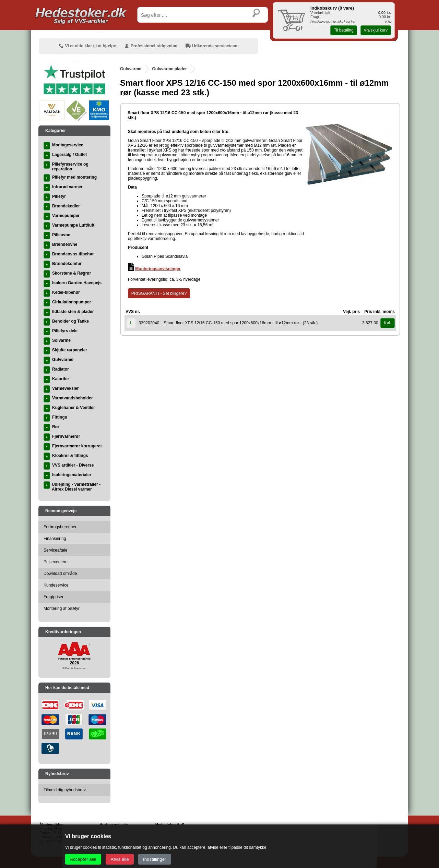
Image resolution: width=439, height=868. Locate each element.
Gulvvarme (131, 69)
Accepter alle (83, 859)
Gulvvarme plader (169, 69)
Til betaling (344, 30)
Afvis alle (120, 859)
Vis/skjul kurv (376, 30)
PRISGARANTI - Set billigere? (159, 293)
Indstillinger (155, 859)
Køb (388, 323)
